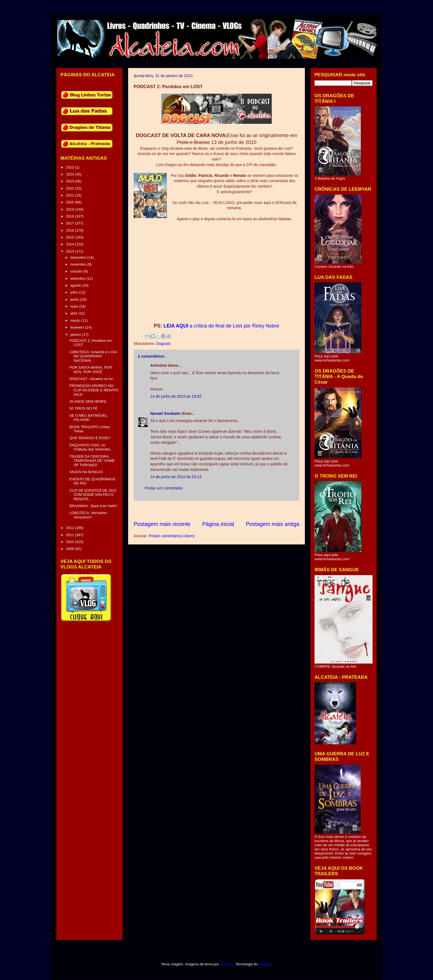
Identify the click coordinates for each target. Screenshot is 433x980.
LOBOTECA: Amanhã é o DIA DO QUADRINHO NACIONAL (93, 356)
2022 (71, 188)
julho (75, 292)
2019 (71, 209)
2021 (71, 195)
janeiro (76, 335)
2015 (71, 237)
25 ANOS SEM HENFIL (88, 401)
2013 (71, 251)
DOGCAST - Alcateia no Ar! (91, 379)
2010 (71, 542)
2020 (71, 202)
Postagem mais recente (162, 524)
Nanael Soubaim (165, 413)
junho (75, 299)
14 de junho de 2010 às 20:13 (176, 477)
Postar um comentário (164, 488)
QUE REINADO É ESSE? (90, 438)
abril (74, 313)
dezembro (79, 257)
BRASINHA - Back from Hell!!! (93, 506)
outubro (77, 271)
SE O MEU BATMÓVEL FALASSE (88, 418)
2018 (71, 216)
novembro (79, 264)
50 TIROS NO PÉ (83, 408)
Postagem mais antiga (273, 524)
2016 (71, 230)
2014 (71, 244)
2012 (71, 528)
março (76, 320)
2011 (71, 535)
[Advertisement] (234, 511)
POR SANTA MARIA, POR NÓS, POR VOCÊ (91, 370)
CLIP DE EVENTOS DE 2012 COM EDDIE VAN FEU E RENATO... (93, 495)
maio (75, 306)
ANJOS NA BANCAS (86, 472)
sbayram (227, 964)
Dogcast (163, 344)
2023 (71, 181)
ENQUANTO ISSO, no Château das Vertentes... (91, 447)
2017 (71, 223)
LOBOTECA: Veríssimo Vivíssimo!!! (88, 515)
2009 (71, 549)
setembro (78, 278)
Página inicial (218, 524)
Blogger (265, 964)
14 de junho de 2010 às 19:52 (176, 396)
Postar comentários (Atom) (172, 536)
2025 (71, 167)
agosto (76, 285)
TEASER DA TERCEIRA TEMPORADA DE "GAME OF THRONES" (92, 461)
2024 (71, 174)
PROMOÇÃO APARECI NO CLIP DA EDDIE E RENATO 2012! (94, 390)
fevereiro (78, 327)
